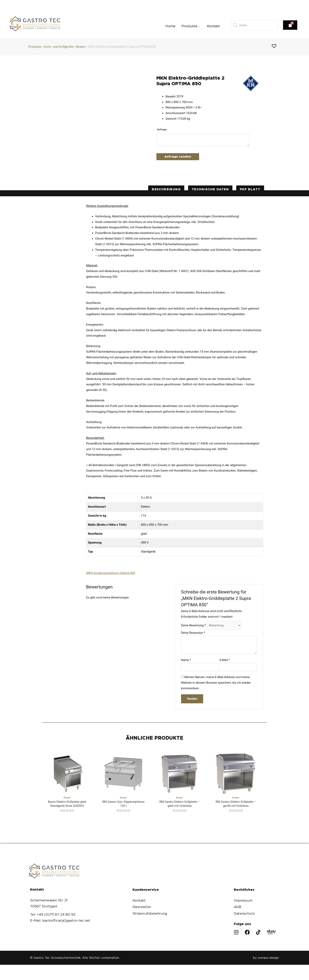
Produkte (191, 26)
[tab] (166, 189)
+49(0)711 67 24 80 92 (70, 4)
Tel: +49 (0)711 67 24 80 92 (53, 914)
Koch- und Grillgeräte (59, 46)
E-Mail (225, 660)
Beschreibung (166, 189)
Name (186, 660)
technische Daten (210, 189)
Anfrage (162, 129)
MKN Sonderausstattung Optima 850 (111, 573)
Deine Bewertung (193, 625)
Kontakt (213, 26)
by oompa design (266, 958)
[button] (253, 3)
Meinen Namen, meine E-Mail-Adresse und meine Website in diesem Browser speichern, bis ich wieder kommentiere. (216, 683)
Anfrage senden (178, 157)
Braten (81, 46)
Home (170, 26)
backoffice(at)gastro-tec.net (142, 4)
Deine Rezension (193, 633)
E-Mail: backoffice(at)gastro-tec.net (60, 920)
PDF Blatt (250, 189)
